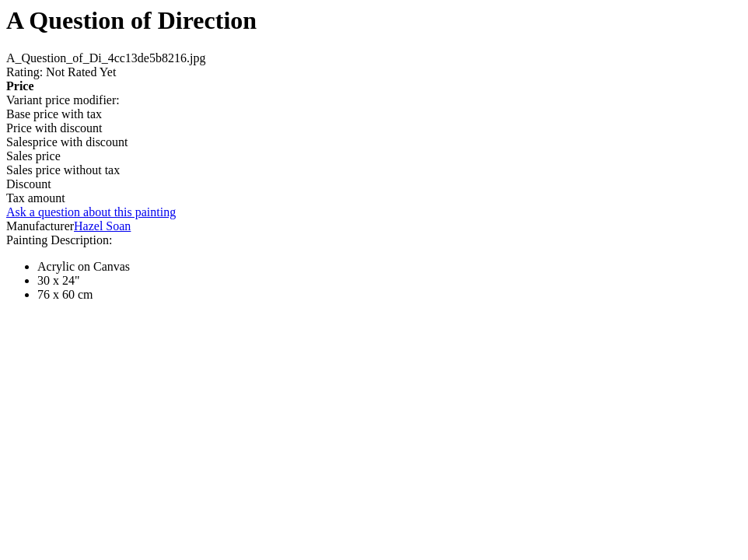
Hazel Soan (102, 226)
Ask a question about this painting (91, 212)
